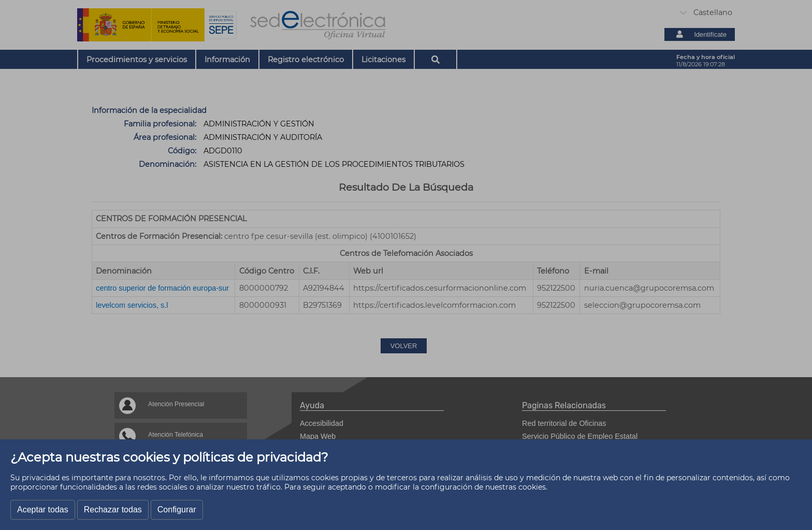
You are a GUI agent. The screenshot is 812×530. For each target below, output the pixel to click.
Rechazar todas (113, 510)
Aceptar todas (43, 510)
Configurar (177, 510)
